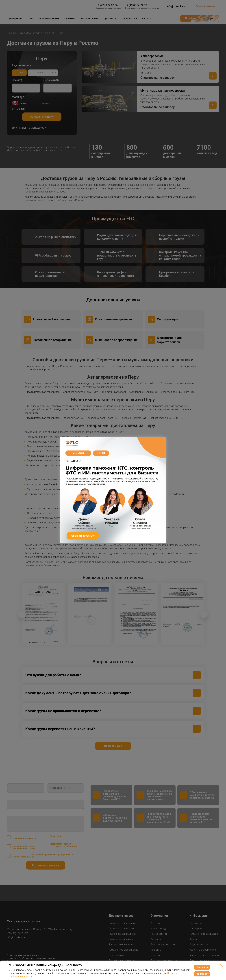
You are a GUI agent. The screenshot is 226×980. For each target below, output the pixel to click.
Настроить (202, 967)
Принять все (202, 974)
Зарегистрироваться (83, 536)
